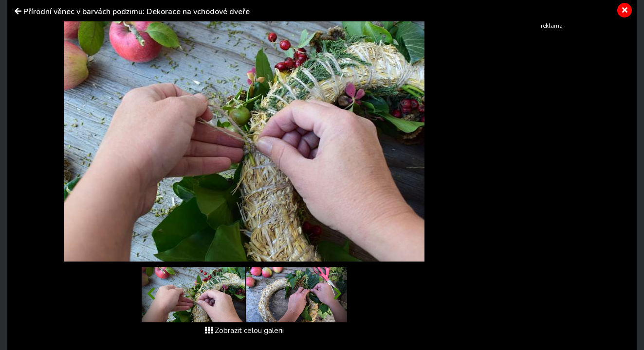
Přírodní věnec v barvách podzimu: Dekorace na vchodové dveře (137, 12)
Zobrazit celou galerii (244, 331)
